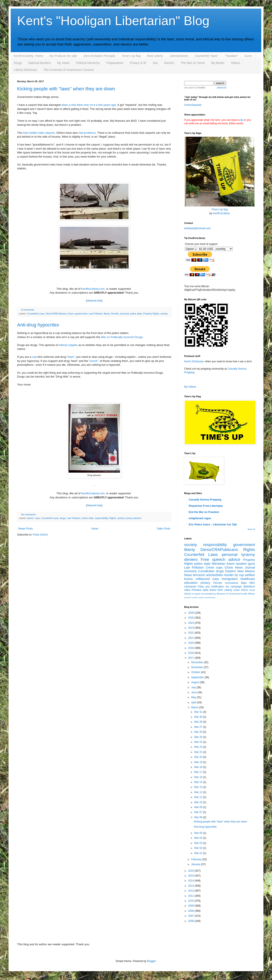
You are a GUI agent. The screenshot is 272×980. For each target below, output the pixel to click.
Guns (248, 56)
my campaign (234, 587)
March (195, 707)
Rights (113, 518)
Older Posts (164, 529)
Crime (210, 567)
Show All (251, 529)
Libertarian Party (194, 587)
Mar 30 (199, 717)
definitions (249, 587)
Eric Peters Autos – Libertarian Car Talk (213, 525)
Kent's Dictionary (194, 361)
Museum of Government (229, 594)
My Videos (190, 387)
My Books (218, 63)
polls (245, 594)
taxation (241, 564)
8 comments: (28, 310)
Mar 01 (199, 853)
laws (71, 357)
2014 (191, 881)
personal (125, 314)
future (71, 314)
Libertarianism (179, 56)
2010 (191, 901)
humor (189, 579)
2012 (191, 891)
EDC (220, 590)
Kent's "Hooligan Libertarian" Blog (113, 21)
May (194, 697)
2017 (191, 658)
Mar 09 (199, 807)
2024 (191, 623)
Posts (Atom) (40, 535)
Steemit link (94, 301)
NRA (252, 583)
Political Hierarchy (88, 63)
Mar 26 (199, 732)
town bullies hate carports (39, 133)
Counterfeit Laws (36, 314)
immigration (230, 579)
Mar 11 (199, 797)
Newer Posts (25, 529)
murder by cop (234, 575)
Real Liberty (155, 56)
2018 (191, 653)
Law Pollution (96, 314)
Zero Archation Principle (99, 56)
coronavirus (232, 583)
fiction (213, 590)
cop (34, 357)
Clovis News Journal (240, 567)
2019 (191, 648)
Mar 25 (199, 737)
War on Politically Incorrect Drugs (122, 337)
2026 (191, 613)
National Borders (39, 63)
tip (242, 120)
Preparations (115, 63)
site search (189, 88)
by (200, 88)
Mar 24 (199, 742)
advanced (221, 88)
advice (30, 518)
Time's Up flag (131, 56)
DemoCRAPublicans (56, 314)
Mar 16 (199, 777)
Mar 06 (199, 817)
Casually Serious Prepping (205, 500)
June (194, 692)
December (198, 662)
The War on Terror (193, 63)
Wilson (251, 594)
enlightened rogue (200, 518)
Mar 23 (199, 747)
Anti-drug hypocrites (38, 325)
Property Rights (151, 314)
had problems (87, 133)
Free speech (213, 559)
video (187, 590)
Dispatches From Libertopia (206, 506)
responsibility (102, 518)
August (196, 682)
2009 (191, 906)
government (81, 314)
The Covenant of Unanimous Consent (69, 70)
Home (95, 529)
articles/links (214, 575)
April (194, 702)
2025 (191, 618)
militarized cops (207, 579)
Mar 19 (199, 762)
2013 (191, 886)
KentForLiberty (221, 213)
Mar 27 (199, 727)
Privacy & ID (138, 63)
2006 (191, 921)
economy (190, 571)
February (197, 859)
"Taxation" (231, 56)
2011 (191, 896)
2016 (191, 871)
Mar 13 (199, 787)
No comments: (29, 514)
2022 (191, 633)
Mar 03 (199, 843)
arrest (94, 361)
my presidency (209, 594)
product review (191, 597)
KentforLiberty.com (93, 289)
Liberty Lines (232, 590)
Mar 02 (199, 848)
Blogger (151, 961)
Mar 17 (199, 772)
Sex (155, 63)
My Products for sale (63, 56)
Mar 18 (199, 767)
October (196, 672)
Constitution (206, 571)
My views (63, 63)
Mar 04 (199, 838)
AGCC (245, 590)
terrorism (199, 575)
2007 (191, 916)
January (196, 864)
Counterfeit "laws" (206, 56)
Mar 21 (199, 752)
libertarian (219, 564)
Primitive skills (200, 590)
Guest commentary (207, 597)
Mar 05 (199, 833)
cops (37, 518)
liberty (107, 314)
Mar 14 (199, 782)
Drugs (18, 63)
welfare (250, 575)
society (164, 314)
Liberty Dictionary (25, 70)
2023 (191, 628)
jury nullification (215, 587)
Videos (235, 63)
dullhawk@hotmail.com (197, 228)
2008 (191, 911)
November (198, 667)
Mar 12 (199, 792)
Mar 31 (199, 712)
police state (136, 314)
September (198, 677)
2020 (191, 643)
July (194, 687)
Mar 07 (199, 812)
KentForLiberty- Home (28, 56)
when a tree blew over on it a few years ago (89, 105)
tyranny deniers (133, 518)
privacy (205, 583)
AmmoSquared (193, 105)
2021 (191, 638)
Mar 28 (199, 722)
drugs (63, 518)
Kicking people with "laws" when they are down (66, 89)
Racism (169, 63)
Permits (115, 314)
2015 (191, 876)
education (191, 583)
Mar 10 (199, 802)
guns (252, 564)
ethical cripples (68, 345)
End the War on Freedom (204, 512)
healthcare (248, 579)
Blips (244, 583)
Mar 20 (199, 757)
